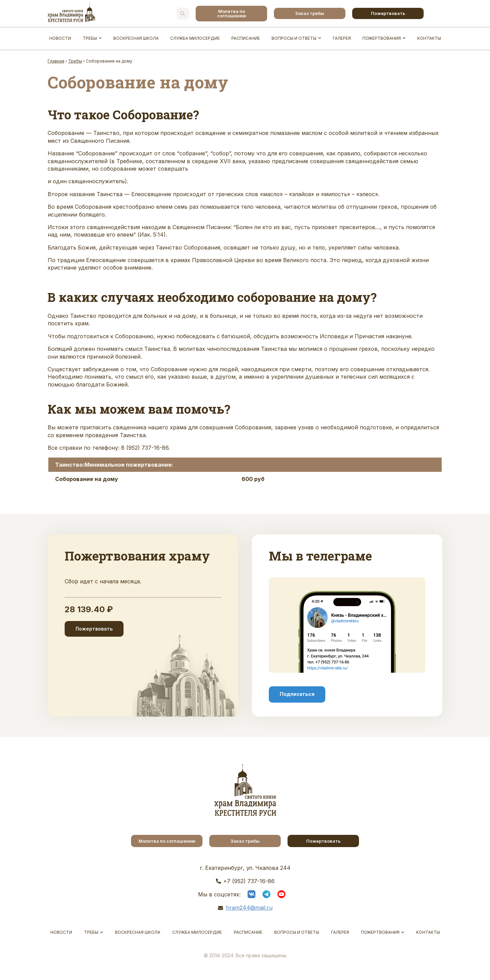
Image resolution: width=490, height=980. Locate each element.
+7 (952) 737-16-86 (249, 881)
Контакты (429, 38)
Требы (90, 38)
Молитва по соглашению (232, 13)
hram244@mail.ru (249, 908)
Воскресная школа (136, 38)
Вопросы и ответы (294, 38)
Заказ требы (310, 13)
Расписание (246, 38)
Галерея (342, 38)
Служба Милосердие (195, 38)
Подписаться (297, 694)
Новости (60, 38)
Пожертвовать (388, 13)
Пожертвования (382, 38)
